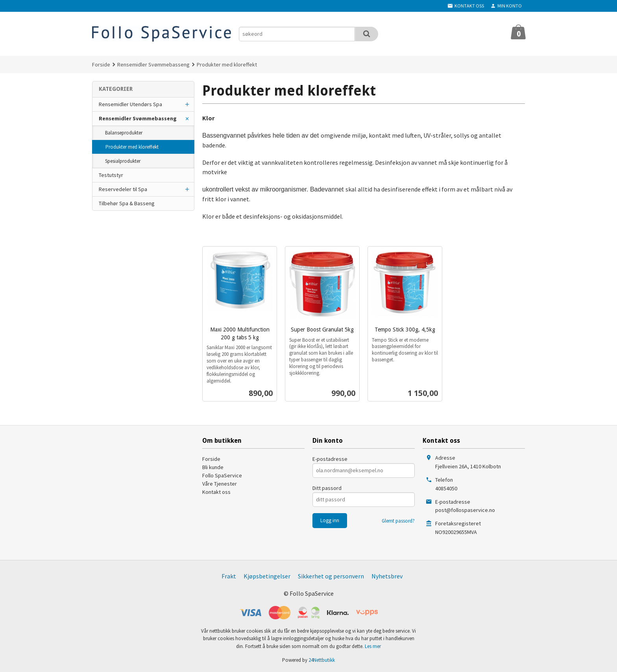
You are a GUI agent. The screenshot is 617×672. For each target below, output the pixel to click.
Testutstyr (111, 175)
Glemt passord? (398, 521)
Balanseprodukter (124, 133)
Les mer (373, 646)
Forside (101, 64)
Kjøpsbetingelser (267, 576)
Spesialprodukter (123, 161)
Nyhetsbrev (387, 576)
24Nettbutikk (322, 660)
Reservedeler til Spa (123, 189)
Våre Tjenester (220, 484)
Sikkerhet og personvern (331, 576)
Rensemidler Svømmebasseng (138, 118)
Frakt (229, 576)
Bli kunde (213, 467)
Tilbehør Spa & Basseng (127, 203)
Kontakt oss (216, 492)
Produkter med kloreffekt (132, 147)
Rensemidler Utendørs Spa (130, 104)
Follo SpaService (222, 475)
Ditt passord (327, 488)
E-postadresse (330, 459)
